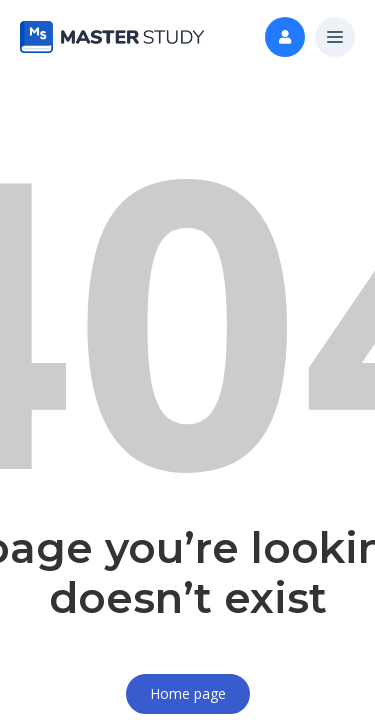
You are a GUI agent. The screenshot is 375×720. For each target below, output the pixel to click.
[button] (335, 38)
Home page (188, 693)
